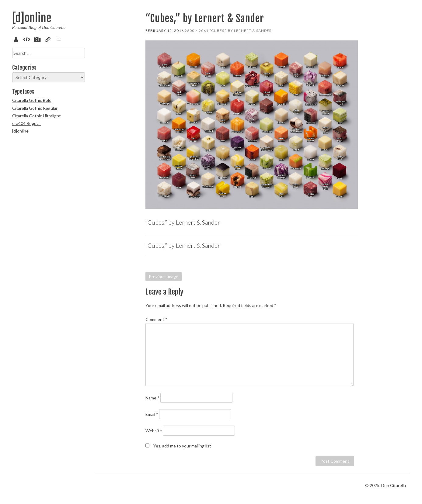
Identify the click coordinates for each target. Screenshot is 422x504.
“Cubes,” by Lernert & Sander (241, 31)
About (17, 39)
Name (152, 398)
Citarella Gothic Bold (32, 100)
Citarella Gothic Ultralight (37, 116)
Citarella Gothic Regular (35, 108)
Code (28, 39)
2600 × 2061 (197, 31)
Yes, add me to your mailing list (178, 446)
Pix (38, 39)
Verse (60, 39)
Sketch (49, 39)
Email (152, 414)
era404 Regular (27, 123)
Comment (156, 319)
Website (154, 431)
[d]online (32, 18)
